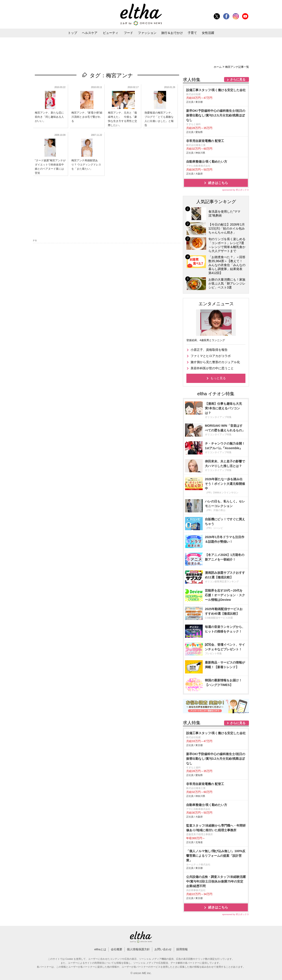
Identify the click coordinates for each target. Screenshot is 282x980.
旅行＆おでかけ (172, 33)
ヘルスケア (90, 33)
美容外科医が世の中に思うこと (212, 368)
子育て (192, 33)
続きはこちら (218, 183)
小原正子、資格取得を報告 (209, 350)
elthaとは (100, 949)
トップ (72, 33)
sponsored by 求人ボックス (236, 190)
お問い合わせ (163, 949)
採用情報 (182, 949)
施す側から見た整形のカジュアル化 (215, 362)
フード (128, 33)
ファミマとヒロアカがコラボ (211, 356)
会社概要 (117, 949)
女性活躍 (208, 33)
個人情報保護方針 (138, 949)
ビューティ (111, 33)
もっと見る (218, 378)
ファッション (147, 33)
